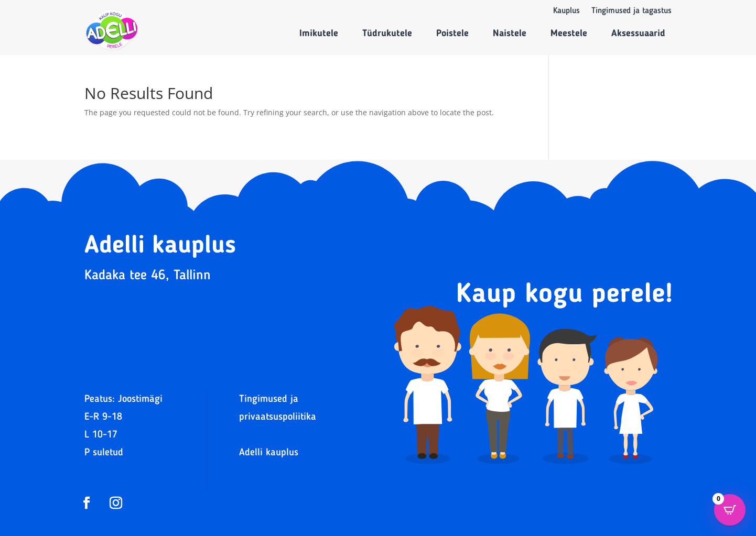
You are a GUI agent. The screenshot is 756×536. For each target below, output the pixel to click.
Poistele (452, 34)
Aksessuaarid (638, 34)
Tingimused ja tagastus (631, 11)
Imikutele (319, 34)
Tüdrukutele (387, 34)
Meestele (569, 34)
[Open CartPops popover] (730, 510)
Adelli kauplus (269, 453)
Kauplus (566, 11)
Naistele (510, 34)
